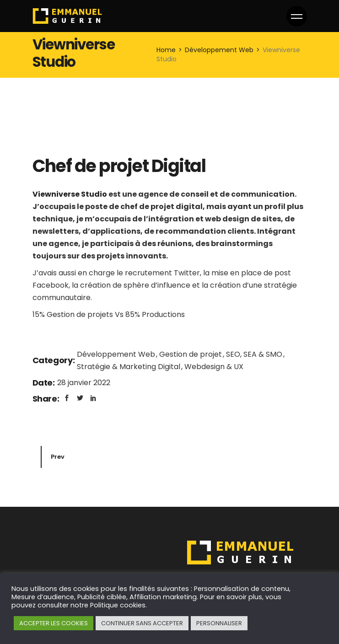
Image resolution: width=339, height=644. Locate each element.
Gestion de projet (191, 354)
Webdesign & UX (214, 367)
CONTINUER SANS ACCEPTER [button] (142, 623)
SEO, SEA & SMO (255, 354)
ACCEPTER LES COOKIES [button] (54, 623)
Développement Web (117, 354)
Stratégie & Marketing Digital (129, 367)
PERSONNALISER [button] (219, 623)
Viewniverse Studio (70, 194)
